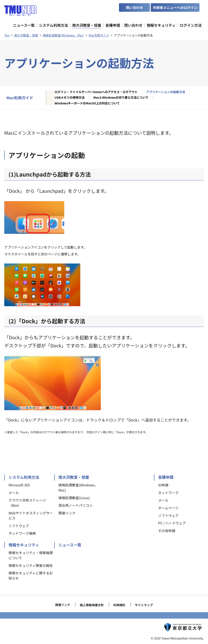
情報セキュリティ (24, 545)
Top (7, 35)
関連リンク (63, 605)
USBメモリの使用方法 (70, 98)
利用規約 (119, 605)
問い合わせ (134, 7)
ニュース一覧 (70, 545)
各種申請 (166, 477)
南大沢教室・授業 (26, 35)
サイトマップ (144, 605)
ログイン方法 (191, 25)
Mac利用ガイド (99, 35)
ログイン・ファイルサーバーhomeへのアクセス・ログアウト (96, 92)
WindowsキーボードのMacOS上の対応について (87, 103)
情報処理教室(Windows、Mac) (63, 35)
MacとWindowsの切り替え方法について (121, 98)
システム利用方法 (24, 477)
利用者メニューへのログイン (175, 7)
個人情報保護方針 (92, 605)
